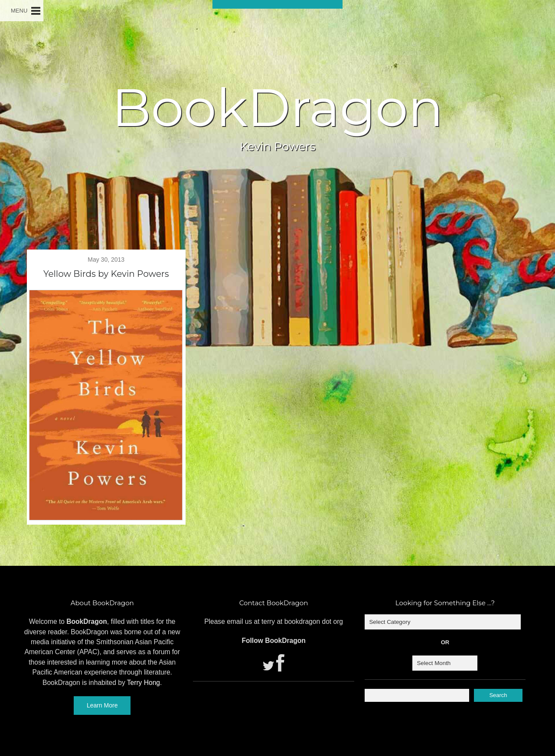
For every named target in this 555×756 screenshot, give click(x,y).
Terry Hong (144, 683)
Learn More (102, 705)
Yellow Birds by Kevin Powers (106, 274)
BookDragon (277, 107)
